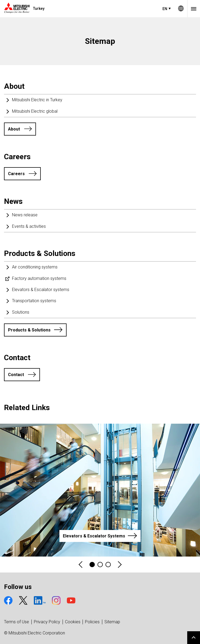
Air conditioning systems (35, 267)
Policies (92, 622)
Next (119, 565)
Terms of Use (17, 622)
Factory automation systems (39, 278)
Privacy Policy (47, 622)
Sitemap (112, 622)
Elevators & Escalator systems (41, 290)
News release (25, 215)
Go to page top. (194, 638)
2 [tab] (100, 565)
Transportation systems (34, 301)
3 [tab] (108, 565)
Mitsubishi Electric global (35, 111)
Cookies (73, 622)
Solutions (21, 312)
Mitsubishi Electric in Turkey (37, 100)
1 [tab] (92, 565)
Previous (81, 565)
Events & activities (29, 226)
